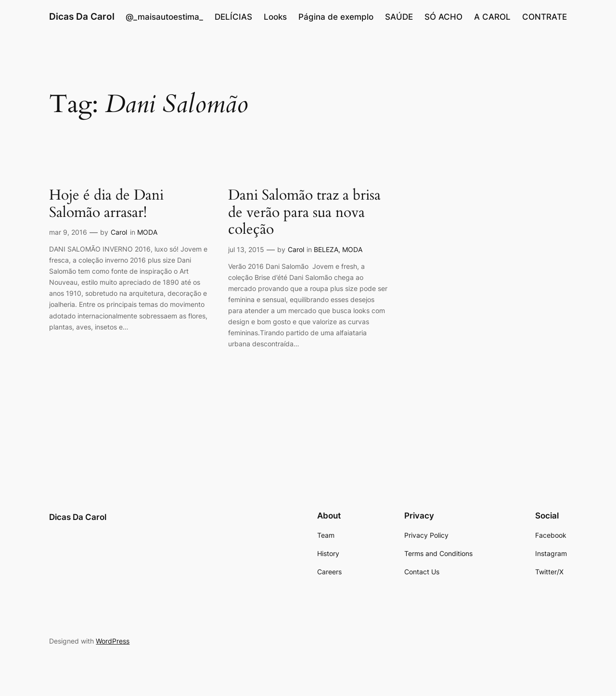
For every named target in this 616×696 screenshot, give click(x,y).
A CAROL (492, 17)
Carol (119, 232)
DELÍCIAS (233, 17)
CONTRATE (545, 17)
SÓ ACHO (443, 17)
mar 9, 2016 (68, 232)
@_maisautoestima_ (164, 17)
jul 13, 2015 (246, 249)
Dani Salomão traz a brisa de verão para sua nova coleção (304, 213)
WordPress (113, 641)
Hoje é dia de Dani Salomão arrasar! (106, 204)
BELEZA (326, 249)
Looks (275, 17)
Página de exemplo (336, 17)
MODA (147, 232)
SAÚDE (399, 17)
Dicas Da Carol (82, 16)
